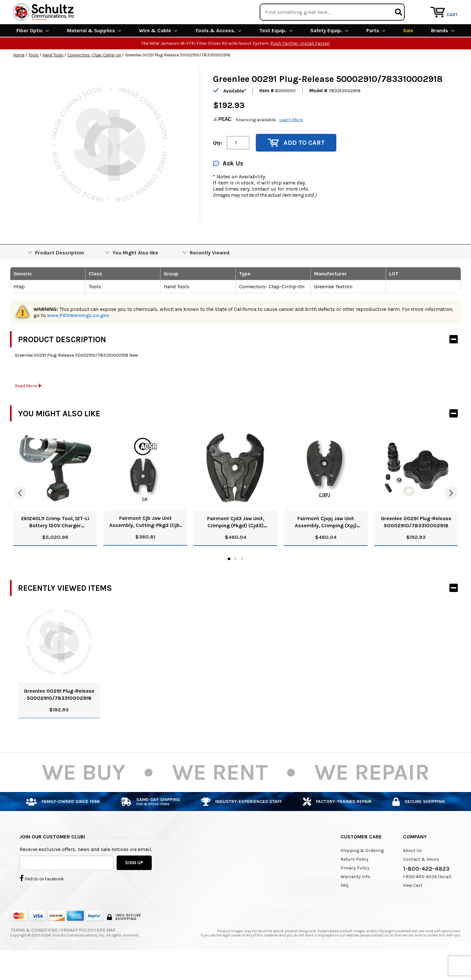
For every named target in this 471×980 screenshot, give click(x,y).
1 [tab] (229, 582)
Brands (443, 54)
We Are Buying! (334, 8)
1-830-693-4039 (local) (427, 900)
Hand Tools (53, 79)
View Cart (413, 909)
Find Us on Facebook (42, 901)
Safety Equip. (329, 54)
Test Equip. (276, 54)
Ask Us (228, 187)
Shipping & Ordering (362, 874)
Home (19, 79)
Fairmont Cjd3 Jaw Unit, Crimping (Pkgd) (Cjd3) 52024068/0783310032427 (235, 546)
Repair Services (441, 8)
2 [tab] (235, 582)
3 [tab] (242, 582)
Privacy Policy (355, 891)
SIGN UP (134, 886)
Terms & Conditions (34, 954)
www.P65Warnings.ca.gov (78, 339)
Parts (376, 54)
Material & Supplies (94, 54)
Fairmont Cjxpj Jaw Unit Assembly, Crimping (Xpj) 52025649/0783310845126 (326, 546)
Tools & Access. (218, 54)
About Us (413, 874)
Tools (34, 79)
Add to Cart (296, 166)
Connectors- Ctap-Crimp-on (94, 79)
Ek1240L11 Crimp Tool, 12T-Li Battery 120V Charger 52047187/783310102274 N (55, 546)
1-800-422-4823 (426, 892)
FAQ (345, 909)
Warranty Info (355, 900)
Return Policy (355, 883)
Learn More (291, 143)
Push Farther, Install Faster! (300, 67)
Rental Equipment (388, 8)
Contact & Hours (421, 883)
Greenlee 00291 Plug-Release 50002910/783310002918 (416, 545)
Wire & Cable (158, 54)
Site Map (106, 954)
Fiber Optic (33, 54)
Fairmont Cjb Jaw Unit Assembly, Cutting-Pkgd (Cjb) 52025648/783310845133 (145, 545)
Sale (408, 54)
